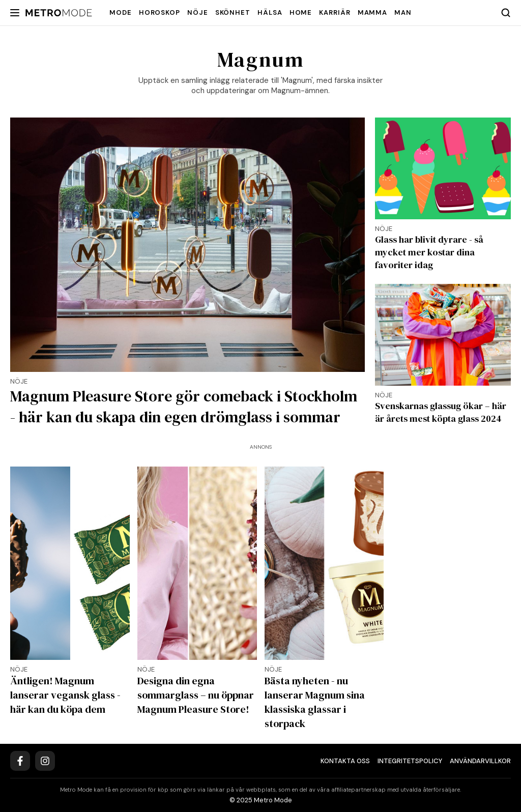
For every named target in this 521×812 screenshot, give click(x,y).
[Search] (506, 13)
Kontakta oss (345, 761)
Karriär (335, 12)
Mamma (373, 12)
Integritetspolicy (410, 761)
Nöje (198, 12)
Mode (121, 12)
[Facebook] (20, 761)
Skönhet (233, 12)
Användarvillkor (480, 761)
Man (403, 12)
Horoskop (160, 12)
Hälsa (270, 12)
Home (301, 12)
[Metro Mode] (59, 13)
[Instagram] (45, 761)
